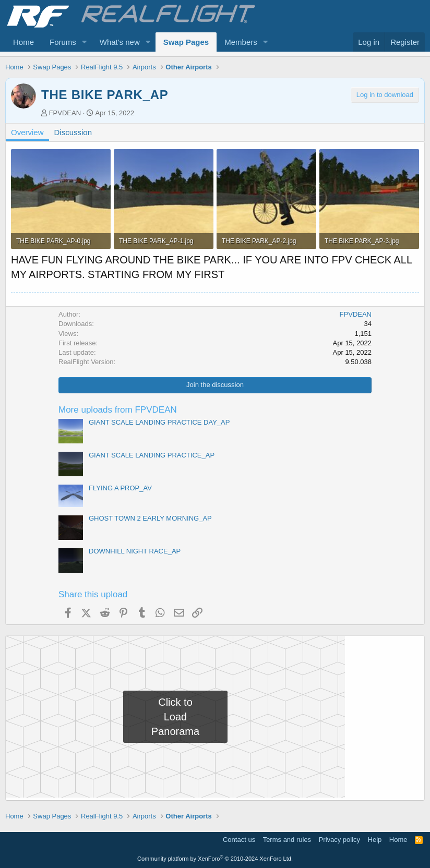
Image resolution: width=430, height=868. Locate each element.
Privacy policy (339, 840)
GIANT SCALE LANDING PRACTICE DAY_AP (159, 422)
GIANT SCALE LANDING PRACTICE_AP (152, 455)
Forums (63, 42)
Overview (27, 132)
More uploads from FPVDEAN (118, 410)
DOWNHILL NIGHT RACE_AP (135, 551)
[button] (85, 42)
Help (375, 840)
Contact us (239, 840)
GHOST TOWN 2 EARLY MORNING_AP (150, 518)
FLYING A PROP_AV (120, 488)
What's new (120, 42)
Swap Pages (186, 42)
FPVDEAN (65, 113)
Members (241, 42)
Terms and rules (287, 840)
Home (23, 42)
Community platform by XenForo (215, 859)
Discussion (73, 132)
